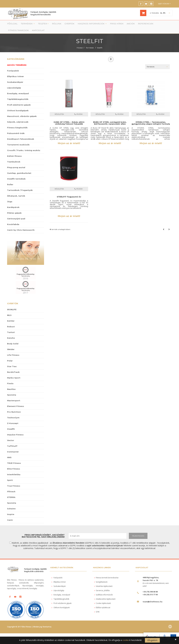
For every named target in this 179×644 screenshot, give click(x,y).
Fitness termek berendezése (106, 572)
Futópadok (13, 65)
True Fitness (14, 480)
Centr (10, 515)
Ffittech (11, 486)
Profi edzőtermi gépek (19, 100)
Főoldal (11, 25)
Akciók (115, 25)
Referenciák (129, 25)
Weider (11, 344)
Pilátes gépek (14, 208)
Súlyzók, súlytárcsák (18, 117)
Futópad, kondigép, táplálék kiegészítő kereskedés (43, 14)
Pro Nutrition (14, 406)
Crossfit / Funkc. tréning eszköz (24, 145)
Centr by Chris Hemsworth (21, 225)
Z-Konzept (13, 418)
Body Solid (13, 338)
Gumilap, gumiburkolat (19, 168)
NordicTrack (13, 367)
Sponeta (12, 389)
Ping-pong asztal (16, 162)
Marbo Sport (14, 372)
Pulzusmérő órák (16, 128)
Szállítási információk (103, 589)
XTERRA (11, 492)
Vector (11, 435)
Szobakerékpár (15, 77)
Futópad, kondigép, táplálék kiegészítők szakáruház (35, 565)
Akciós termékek (17, 60)
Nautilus (11, 384)
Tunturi (11, 327)
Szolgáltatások (101, 577)
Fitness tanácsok (147, 25)
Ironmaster (13, 446)
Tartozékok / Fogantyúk (20, 185)
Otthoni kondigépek (18, 105)
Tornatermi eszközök (18, 139)
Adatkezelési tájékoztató (105, 594)
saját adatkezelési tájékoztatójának (105, 540)
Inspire (11, 509)
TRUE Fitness (14, 458)
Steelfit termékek (16, 174)
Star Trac (12, 361)
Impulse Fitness (15, 429)
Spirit (10, 475)
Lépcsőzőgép (14, 82)
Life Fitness (13, 350)
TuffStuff (12, 441)
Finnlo (10, 378)
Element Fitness (16, 401)
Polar (10, 355)
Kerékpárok (13, 202)
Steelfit (100, 42)
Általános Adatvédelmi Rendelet (69, 537)
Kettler (11, 315)
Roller (10, 179)
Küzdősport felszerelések (21, 134)
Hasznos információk (82, 25)
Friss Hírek (103, 25)
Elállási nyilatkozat (102, 602)
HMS (9, 452)
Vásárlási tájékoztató (103, 581)
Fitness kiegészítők (17, 122)
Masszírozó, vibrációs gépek (22, 111)
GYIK (97, 607)
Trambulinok (14, 156)
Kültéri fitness (14, 151)
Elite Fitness (14, 463)
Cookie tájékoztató (103, 598)
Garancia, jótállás (102, 585)
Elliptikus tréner (15, 71)
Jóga (10, 196)
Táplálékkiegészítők (18, 94)
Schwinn (11, 503)
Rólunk (51, 25)
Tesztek (39, 25)
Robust (11, 321)
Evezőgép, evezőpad (18, 88)
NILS (9, 310)
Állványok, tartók (16, 191)
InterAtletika (14, 469)
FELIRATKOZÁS (138, 531)
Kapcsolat (165, 25)
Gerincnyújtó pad (16, 213)
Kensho (11, 333)
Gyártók (63, 25)
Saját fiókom (164, 4)
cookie (126, 640)
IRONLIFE (12, 304)
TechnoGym (13, 412)
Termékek (25, 25)
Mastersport (14, 395)
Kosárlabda (13, 219)
